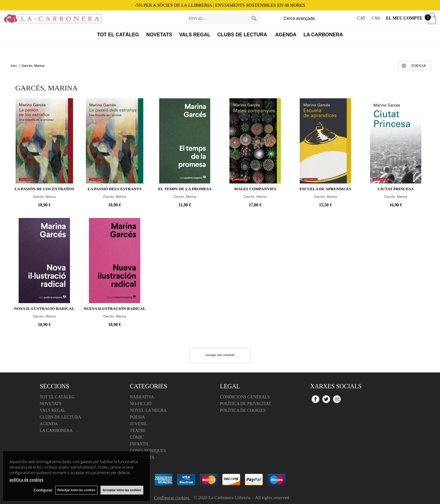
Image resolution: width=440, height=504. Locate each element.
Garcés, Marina (44, 197)
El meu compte (404, 18)
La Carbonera (323, 35)
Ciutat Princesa (396, 189)
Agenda (286, 35)
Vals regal (195, 35)
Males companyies (255, 189)
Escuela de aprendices (325, 189)
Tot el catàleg (118, 35)
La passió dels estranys (115, 189)
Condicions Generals (245, 397)
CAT (361, 18)
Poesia (137, 417)
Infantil (140, 444)
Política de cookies (243, 410)
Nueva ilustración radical (115, 308)
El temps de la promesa (185, 189)
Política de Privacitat (246, 404)
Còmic (137, 437)
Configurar (43, 490)
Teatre (138, 431)
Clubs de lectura (243, 35)
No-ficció (141, 404)
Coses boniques (148, 451)
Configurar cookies (172, 498)
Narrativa (142, 397)
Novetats (159, 35)
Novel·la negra (148, 410)
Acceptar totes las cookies (122, 490)
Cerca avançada (299, 18)
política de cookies (26, 480)
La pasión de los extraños (44, 189)
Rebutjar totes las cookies (76, 490)
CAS (376, 18)
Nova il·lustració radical (44, 308)
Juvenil (139, 424)
